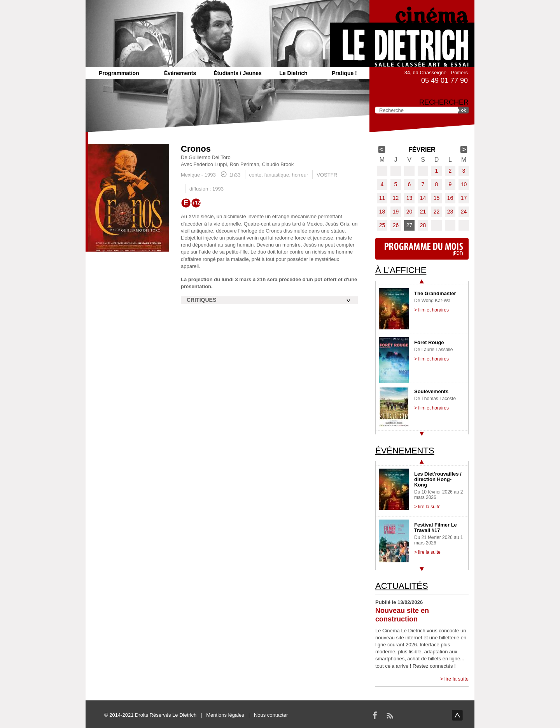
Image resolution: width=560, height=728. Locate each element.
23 (450, 212)
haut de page (457, 715)
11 (382, 198)
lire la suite (457, 679)
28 (423, 225)
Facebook (375, 715)
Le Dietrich (293, 73)
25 (382, 225)
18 (382, 212)
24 (464, 212)
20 (409, 212)
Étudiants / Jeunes (238, 73)
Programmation (119, 73)
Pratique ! (344, 73)
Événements (180, 73)
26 (396, 225)
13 (409, 198)
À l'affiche (401, 270)
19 (396, 212)
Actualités (402, 586)
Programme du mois (422, 249)
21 (423, 212)
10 (464, 184)
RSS (390, 715)
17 (464, 198)
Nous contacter (271, 715)
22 (437, 212)
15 (437, 198)
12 (396, 198)
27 (409, 225)
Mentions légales (225, 715)
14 (423, 198)
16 (450, 198)
